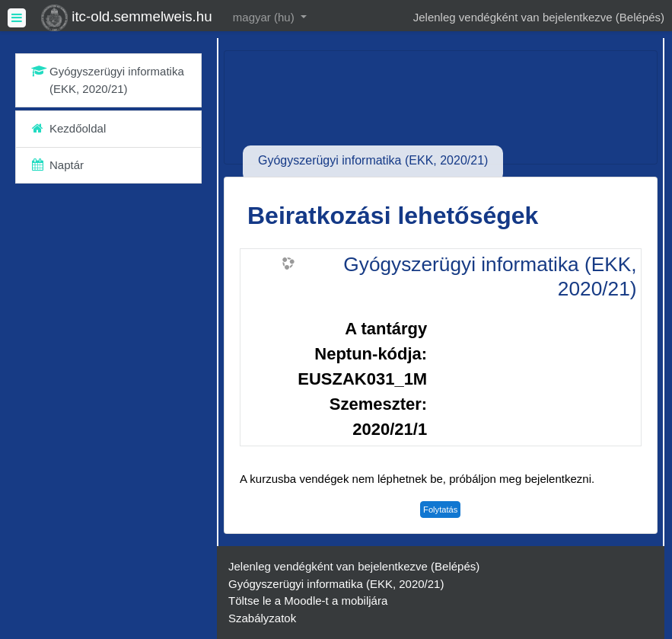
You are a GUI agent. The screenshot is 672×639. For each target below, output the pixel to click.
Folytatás (440, 510)
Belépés (640, 17)
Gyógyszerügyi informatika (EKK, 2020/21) (490, 276)
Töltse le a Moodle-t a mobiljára (308, 601)
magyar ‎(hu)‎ (265, 17)
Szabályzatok (262, 618)
